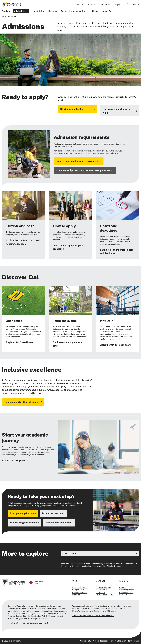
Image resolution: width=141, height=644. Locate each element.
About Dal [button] (107, 11)
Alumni (95, 11)
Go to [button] (90, 5)
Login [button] (117, 5)
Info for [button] (104, 5)
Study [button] (5, 11)
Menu (136, 4)
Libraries (52, 11)
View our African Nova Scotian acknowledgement (93, 615)
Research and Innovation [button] (73, 11)
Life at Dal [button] (37, 11)
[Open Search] (128, 4)
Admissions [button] (20, 11)
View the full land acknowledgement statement (28, 623)
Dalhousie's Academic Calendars (85, 566)
